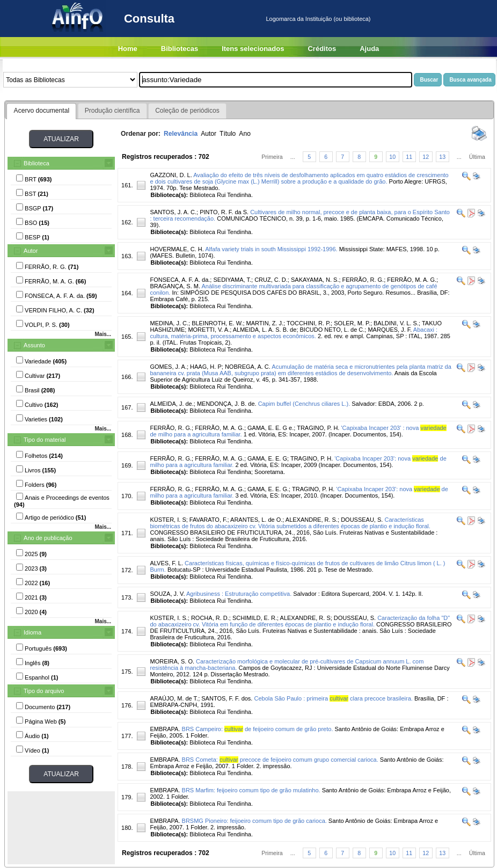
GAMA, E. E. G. (268, 489)
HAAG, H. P (206, 367)
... (293, 157)
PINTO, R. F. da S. (224, 212)
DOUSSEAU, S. (362, 520)
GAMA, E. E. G (267, 458)
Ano (245, 134)
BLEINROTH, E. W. (217, 323)
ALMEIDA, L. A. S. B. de (265, 330)
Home (128, 49)
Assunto (34, 345)
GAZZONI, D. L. (171, 175)
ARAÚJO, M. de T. (174, 698)
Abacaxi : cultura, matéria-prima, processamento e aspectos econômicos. (294, 333)
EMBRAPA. (165, 729)
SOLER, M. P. (352, 323)
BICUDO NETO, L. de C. (332, 330)
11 (409, 157)
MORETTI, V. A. (209, 330)
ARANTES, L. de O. (256, 520)
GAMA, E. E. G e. (271, 428)
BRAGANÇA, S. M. (175, 286)
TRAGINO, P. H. (318, 428)
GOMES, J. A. (168, 367)
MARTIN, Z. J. (265, 323)
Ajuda (369, 49)
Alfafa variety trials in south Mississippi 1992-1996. (271, 249)
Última (477, 157)
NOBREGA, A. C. (248, 367)
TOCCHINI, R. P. (309, 323)
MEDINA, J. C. (169, 323)
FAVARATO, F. (209, 520)
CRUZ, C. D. (271, 280)
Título (228, 134)
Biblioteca (36, 163)
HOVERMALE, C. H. (177, 249)
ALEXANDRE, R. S (305, 618)
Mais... (103, 334)
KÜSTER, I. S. (169, 618)
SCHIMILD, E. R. (255, 618)
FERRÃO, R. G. (363, 280)
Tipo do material (45, 440)
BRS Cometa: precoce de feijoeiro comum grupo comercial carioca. (280, 760)
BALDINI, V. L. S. (396, 323)
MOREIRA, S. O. (172, 661)
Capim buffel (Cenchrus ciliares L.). (304, 404)
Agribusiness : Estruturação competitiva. (239, 594)
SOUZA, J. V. (167, 594)
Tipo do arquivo (44, 691)
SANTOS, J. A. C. (173, 212)
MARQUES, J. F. (390, 330)
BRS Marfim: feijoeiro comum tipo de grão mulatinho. (251, 790)
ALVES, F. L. (166, 563)
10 (392, 157)
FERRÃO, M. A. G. (412, 280)
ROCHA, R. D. (210, 618)
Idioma (32, 632)
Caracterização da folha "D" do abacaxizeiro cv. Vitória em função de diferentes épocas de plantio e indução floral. (300, 621)
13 (442, 157)
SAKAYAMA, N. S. (315, 280)
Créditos (322, 49)
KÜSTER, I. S (168, 520)
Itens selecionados (253, 49)
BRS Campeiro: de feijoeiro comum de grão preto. (258, 729)
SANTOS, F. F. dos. (227, 698)
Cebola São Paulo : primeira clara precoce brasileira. (334, 698)
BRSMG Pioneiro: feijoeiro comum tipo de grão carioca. (254, 821)
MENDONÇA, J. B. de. (227, 404)
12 (426, 157)
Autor (31, 251)
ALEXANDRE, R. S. (312, 520)
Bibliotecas (180, 49)
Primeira (272, 157)
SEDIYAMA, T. (232, 280)
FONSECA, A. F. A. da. (180, 280)
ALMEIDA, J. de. (171, 404)
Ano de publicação (48, 538)
